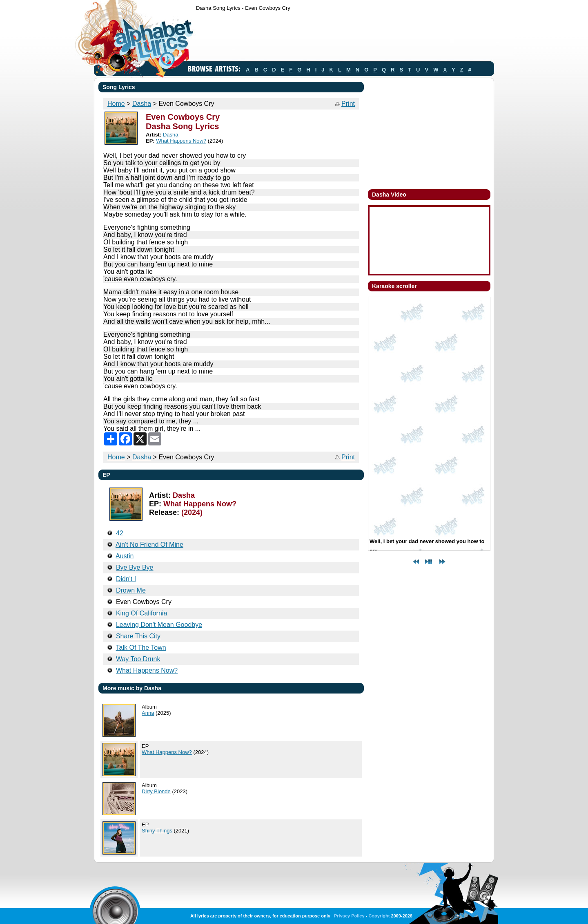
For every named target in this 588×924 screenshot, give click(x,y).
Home (116, 104)
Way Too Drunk (138, 659)
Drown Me (131, 590)
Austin (125, 556)
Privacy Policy (349, 916)
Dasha (142, 104)
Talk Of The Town (141, 648)
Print (348, 104)
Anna (148, 713)
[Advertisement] (345, 38)
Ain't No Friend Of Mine (149, 545)
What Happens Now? (181, 141)
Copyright (379, 916)
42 (120, 533)
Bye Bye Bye (135, 567)
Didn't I (126, 579)
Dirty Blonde (156, 791)
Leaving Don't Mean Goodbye (159, 625)
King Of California (141, 613)
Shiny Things (157, 831)
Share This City (138, 636)
